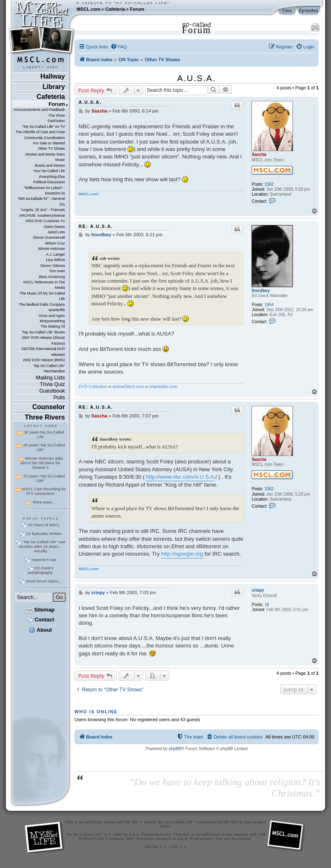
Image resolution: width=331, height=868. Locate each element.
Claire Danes (54, 227)
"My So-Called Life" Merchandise (49, 368)
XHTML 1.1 (155, 847)
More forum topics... (44, 581)
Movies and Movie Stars (45, 154)
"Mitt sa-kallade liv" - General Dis (41, 201)
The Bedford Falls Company (42, 305)
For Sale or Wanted (49, 143)
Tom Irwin (57, 271)
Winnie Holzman (52, 249)
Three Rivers (45, 417)
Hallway (53, 76)
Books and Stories (50, 165)
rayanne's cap (44, 560)
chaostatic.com (163, 387)
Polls (59, 397)
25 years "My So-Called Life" (44, 447)
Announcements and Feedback (39, 110)
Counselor (49, 407)
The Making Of (53, 326)
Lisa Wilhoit (55, 260)
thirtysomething (52, 321)
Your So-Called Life (49, 171)
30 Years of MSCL (44, 525)
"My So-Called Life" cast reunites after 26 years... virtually (42, 546)
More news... (44, 502)
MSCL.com (89, 9)
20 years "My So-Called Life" (44, 478)
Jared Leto (56, 232)
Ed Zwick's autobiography (41, 570)
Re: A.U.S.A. (96, 226)
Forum (137, 9)
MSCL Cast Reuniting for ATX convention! (44, 491)
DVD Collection (93, 387)
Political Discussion (49, 182)
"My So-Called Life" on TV (44, 127)
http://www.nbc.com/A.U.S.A (180, 477)
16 (267, 605)
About (40, 630)
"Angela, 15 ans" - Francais (43, 210)
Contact (40, 620)
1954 (269, 305)
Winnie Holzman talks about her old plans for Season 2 (42, 463)
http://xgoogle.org (182, 554)
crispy (258, 590)
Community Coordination (44, 138)
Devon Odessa (53, 266)
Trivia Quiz (52, 384)
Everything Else (52, 177)
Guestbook (52, 391)
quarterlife (57, 310)
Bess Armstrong (52, 277)
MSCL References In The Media (44, 285)
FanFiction (56, 121)
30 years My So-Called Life (44, 434)
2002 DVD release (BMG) (44, 360)
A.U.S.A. (196, 78)
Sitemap (40, 610)
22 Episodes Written (44, 534)
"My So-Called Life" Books (43, 332)
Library (54, 87)
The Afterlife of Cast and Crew (40, 132)
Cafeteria (115, 9)
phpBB (175, 749)
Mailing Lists (50, 378)
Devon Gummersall (49, 237)
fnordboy (261, 291)
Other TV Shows (51, 149)
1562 (269, 184)
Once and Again (52, 316)
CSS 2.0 (178, 847)
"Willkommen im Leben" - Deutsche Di (44, 191)
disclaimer (241, 839)
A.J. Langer (55, 254)
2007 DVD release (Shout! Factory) (43, 340)
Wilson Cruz (55, 243)
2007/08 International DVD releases (43, 351)
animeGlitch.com (128, 387)
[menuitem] (119, 47)
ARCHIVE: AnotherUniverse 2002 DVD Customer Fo (42, 218)
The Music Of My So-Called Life (42, 296)
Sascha (259, 155)
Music (60, 160)
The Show (57, 115)
